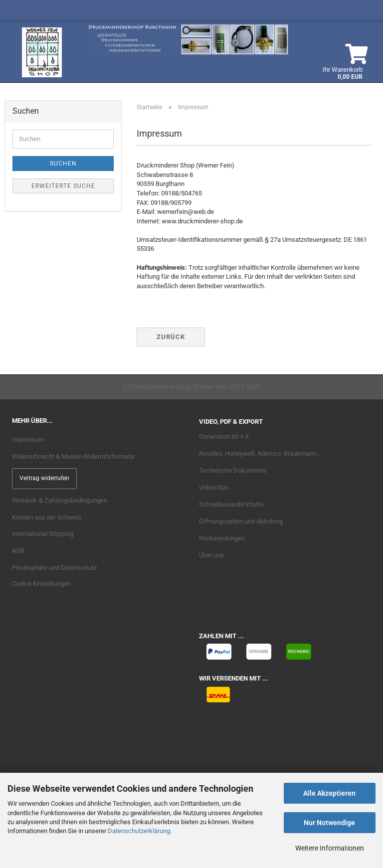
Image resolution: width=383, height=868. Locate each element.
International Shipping (43, 534)
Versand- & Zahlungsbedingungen (60, 500)
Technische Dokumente (233, 470)
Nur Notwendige (329, 823)
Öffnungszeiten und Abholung (241, 521)
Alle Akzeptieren (329, 793)
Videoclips (214, 487)
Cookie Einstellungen (41, 584)
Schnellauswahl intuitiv (231, 504)
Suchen (63, 164)
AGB (18, 551)
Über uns (211, 555)
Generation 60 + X (224, 436)
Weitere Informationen (330, 848)
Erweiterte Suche (63, 186)
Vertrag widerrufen (44, 478)
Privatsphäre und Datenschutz (54, 568)
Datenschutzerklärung (139, 831)
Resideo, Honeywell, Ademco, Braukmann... (260, 453)
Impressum (28, 439)
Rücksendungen (222, 538)
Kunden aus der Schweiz (47, 517)
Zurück (171, 337)
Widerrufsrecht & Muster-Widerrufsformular (74, 456)
